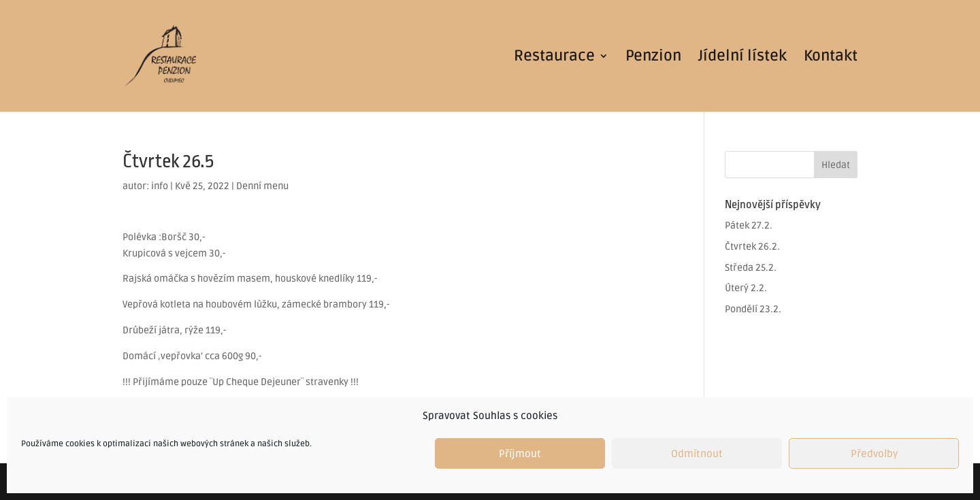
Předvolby (874, 454)
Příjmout (520, 454)
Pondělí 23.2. (753, 309)
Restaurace (554, 58)
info (160, 186)
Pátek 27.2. (749, 226)
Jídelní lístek (742, 58)
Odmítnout (697, 454)
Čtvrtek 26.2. (752, 247)
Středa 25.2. (751, 268)
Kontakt (831, 58)
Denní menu (262, 186)
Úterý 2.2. (746, 288)
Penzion (653, 58)
